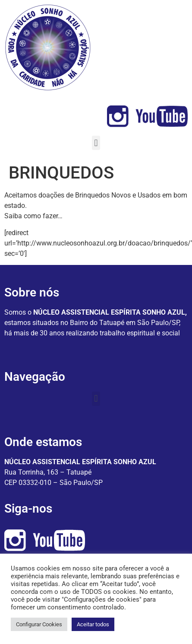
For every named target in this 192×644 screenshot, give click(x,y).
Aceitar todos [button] (93, 624)
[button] (96, 143)
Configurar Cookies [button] (39, 624)
